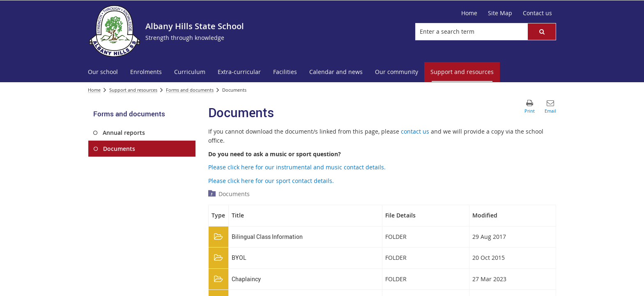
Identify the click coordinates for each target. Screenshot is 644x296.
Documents (234, 194)
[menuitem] (103, 72)
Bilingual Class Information (267, 237)
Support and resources (133, 90)
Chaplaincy (246, 279)
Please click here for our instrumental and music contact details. (298, 167)
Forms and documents (190, 90)
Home (469, 13)
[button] (542, 32)
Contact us (537, 13)
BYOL (239, 258)
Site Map (500, 13)
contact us (415, 131)
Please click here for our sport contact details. (271, 181)
